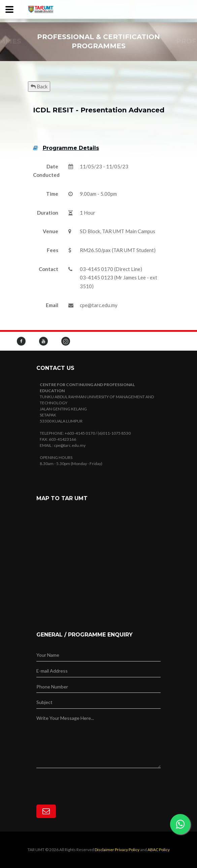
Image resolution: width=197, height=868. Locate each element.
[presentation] (88, 781)
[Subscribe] (46, 811)
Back (39, 86)
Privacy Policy (127, 850)
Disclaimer (104, 850)
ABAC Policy (159, 850)
